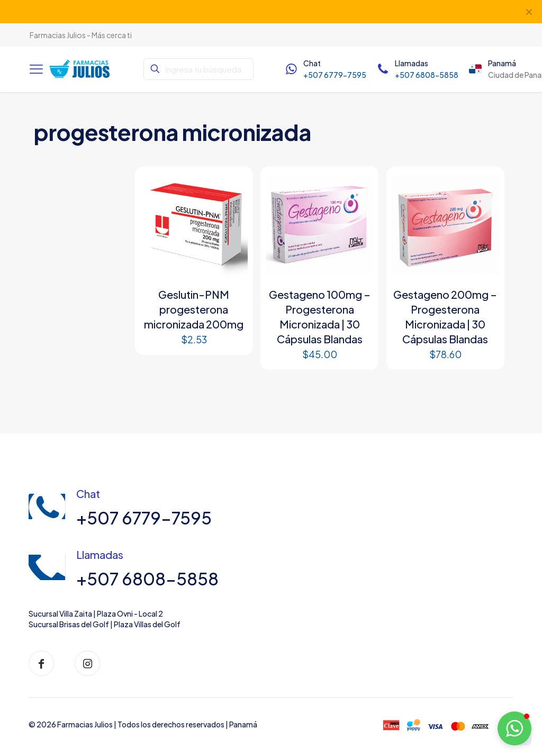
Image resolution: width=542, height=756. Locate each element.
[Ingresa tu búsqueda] (198, 69)
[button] (514, 728)
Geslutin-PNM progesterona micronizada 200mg (194, 309)
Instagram (222, 11)
